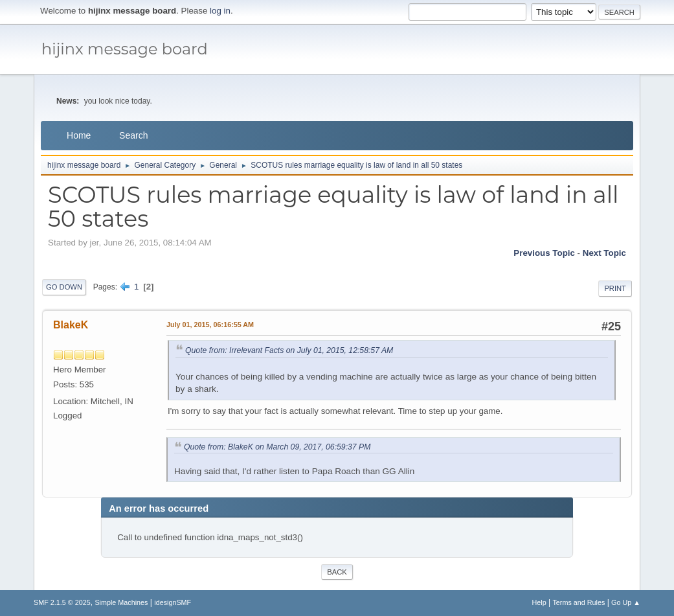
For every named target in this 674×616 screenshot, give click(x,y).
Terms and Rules (579, 602)
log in (220, 11)
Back (337, 572)
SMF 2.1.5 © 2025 (62, 602)
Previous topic (544, 253)
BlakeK (71, 325)
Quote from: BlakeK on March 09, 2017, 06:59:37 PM (277, 447)
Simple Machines (121, 602)
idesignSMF (173, 602)
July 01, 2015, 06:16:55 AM (210, 325)
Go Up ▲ (626, 602)
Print (615, 288)
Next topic (604, 253)
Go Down (64, 287)
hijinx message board (125, 49)
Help (539, 602)
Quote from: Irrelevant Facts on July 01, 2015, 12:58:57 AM (289, 350)
